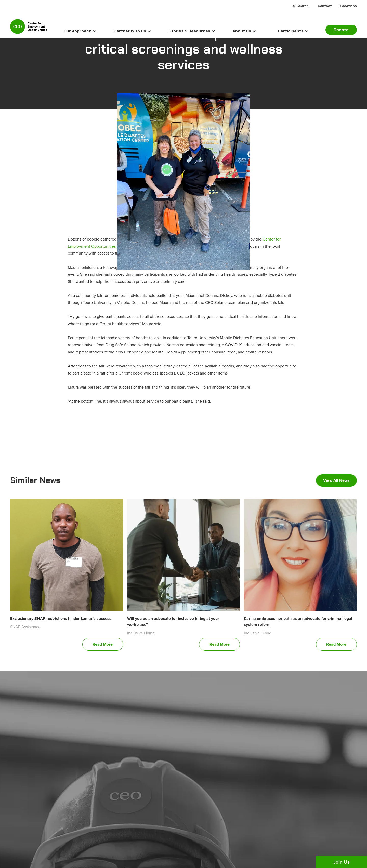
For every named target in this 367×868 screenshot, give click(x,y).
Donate (341, 30)
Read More (103, 644)
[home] (29, 29)
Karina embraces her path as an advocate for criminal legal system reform (298, 622)
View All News (336, 480)
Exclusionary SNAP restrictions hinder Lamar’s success (61, 618)
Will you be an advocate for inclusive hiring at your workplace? (173, 622)
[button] (80, 31)
